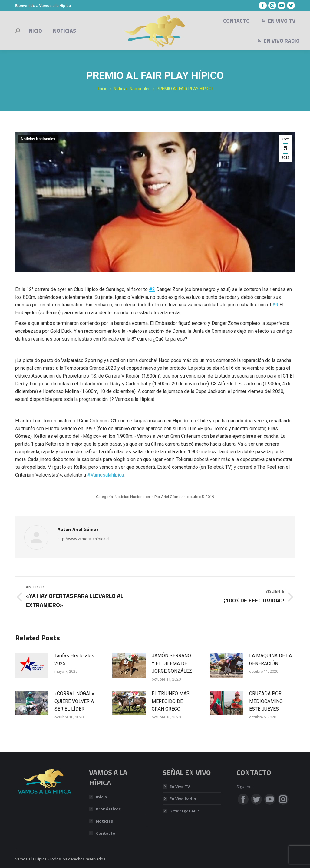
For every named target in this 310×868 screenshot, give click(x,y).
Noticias (104, 821)
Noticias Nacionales (38, 139)
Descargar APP (184, 811)
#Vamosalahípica (106, 475)
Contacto (106, 833)
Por (168, 497)
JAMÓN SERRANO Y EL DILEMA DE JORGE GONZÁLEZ (172, 663)
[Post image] (32, 665)
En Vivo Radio (183, 799)
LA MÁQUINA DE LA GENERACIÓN (270, 660)
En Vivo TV (180, 787)
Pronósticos (108, 809)
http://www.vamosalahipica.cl (83, 539)
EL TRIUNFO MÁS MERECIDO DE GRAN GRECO (171, 701)
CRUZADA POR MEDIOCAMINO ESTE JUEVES (266, 701)
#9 (275, 305)
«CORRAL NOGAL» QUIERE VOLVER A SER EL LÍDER (74, 701)
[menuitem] (35, 31)
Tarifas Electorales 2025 (74, 660)
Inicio (102, 797)
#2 (152, 289)
